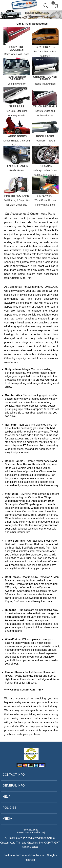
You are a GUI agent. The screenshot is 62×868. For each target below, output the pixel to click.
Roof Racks (45, 136)
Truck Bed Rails (45, 107)
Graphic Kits (45, 47)
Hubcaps (45, 166)
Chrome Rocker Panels (45, 78)
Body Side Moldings (17, 48)
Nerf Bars (17, 107)
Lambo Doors (17, 136)
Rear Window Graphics (17, 78)
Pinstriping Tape (17, 196)
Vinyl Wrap (45, 196)
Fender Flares (17, 166)
